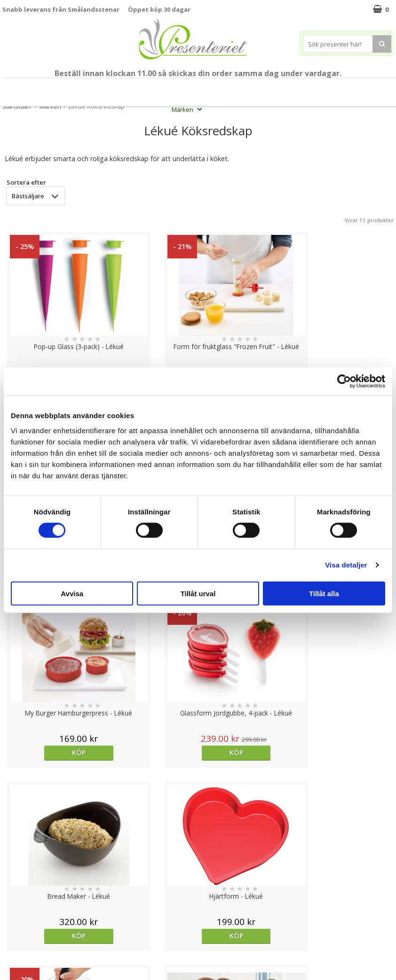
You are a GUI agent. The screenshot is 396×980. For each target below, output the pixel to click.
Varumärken (21, 889)
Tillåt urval (198, 593)
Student (140, 88)
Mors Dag (38, 88)
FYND (217, 109)
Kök (324, 88)
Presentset (207, 88)
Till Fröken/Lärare (93, 88)
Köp (50, 752)
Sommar (169, 88)
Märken (188, 109)
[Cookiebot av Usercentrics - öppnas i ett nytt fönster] (344, 381)
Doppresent (21, 960)
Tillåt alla (324, 593)
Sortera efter (26, 182)
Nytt (8, 88)
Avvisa (72, 593)
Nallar (11, 945)
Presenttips (256, 88)
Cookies (15, 875)
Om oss (14, 917)
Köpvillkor (17, 903)
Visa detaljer (346, 565)
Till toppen (198, 842)
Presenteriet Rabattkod (39, 931)
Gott (382, 88)
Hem (296, 88)
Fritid (353, 88)
